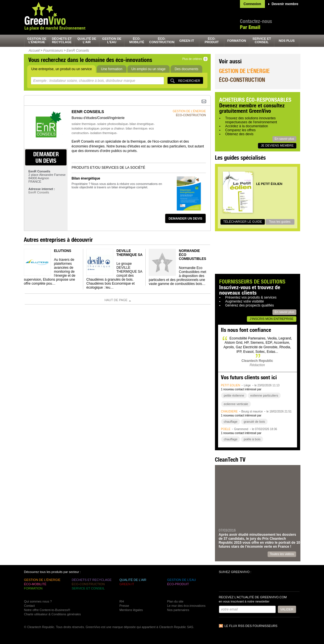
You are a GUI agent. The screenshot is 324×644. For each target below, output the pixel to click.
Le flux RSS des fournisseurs (251, 626)
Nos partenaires (178, 610)
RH (122, 601)
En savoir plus (284, 139)
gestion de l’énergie (37, 40)
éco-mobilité (137, 40)
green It (187, 41)
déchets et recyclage (62, 40)
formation (237, 41)
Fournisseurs (53, 51)
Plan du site (175, 601)
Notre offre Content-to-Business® (47, 610)
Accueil (34, 51)
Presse (124, 606)
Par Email (250, 27)
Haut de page (116, 300)
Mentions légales (131, 610)
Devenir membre (285, 4)
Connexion (252, 4)
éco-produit (212, 40)
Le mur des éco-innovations (186, 606)
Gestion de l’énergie (244, 71)
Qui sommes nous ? (38, 601)
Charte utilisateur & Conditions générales (53, 614)
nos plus (287, 41)
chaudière (229, 411)
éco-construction (162, 40)
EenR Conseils (78, 51)
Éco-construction (242, 80)
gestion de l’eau (112, 40)
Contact (30, 606)
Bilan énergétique (86, 178)
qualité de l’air (87, 40)
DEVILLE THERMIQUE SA (129, 253)
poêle (226, 429)
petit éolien (231, 385)
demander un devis (46, 157)
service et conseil (262, 40)
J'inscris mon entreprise (271, 319)
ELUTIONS (63, 251)
